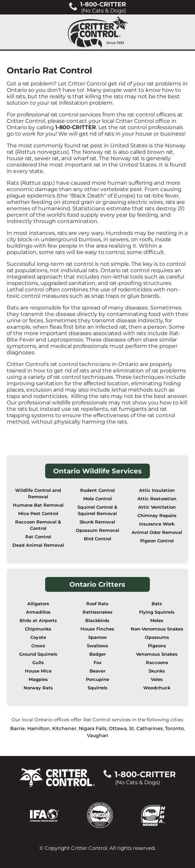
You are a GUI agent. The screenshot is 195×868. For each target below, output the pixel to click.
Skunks (157, 671)
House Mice (38, 671)
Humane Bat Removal (38, 505)
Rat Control (38, 537)
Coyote (38, 637)
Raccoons (157, 663)
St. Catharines (146, 728)
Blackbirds (97, 621)
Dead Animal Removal (38, 545)
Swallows (97, 646)
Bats (157, 604)
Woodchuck (157, 688)
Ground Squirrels (38, 654)
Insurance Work (157, 524)
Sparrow (97, 637)
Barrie (18, 728)
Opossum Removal (97, 530)
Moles (157, 621)
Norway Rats (38, 688)
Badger (97, 654)
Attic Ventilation (157, 507)
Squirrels (97, 688)
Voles (157, 679)
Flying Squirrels (157, 612)
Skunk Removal (97, 522)
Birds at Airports (38, 621)
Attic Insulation (157, 490)
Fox (97, 663)
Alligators (38, 604)
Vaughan (98, 735)
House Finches (97, 629)
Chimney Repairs (157, 516)
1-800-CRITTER (76, 127)
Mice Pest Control (38, 514)
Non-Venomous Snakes (157, 629)
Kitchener (64, 728)
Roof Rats (97, 604)
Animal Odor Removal (157, 532)
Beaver (97, 671)
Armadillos (38, 612)
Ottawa (118, 728)
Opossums (157, 637)
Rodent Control (97, 490)
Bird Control (97, 539)
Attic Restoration (157, 499)
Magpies (38, 679)
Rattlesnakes (97, 612)
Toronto (174, 728)
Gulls (38, 663)
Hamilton (39, 728)
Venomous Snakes (157, 654)
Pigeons (157, 646)
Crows (38, 646)
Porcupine (97, 679)
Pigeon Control (157, 541)
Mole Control (97, 499)
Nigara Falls (93, 728)
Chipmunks (38, 629)
